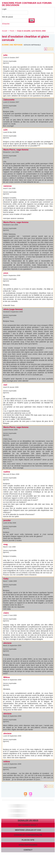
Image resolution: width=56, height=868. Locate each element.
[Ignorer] (6, 63)
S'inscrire (6, 24)
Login (4, 9)
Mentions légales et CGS (28, 830)
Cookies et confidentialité (28, 835)
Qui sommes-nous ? (28, 825)
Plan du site (28, 840)
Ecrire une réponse (12, 45)
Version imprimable (32, 45)
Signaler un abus (28, 820)
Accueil (4, 31)
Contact (28, 850)
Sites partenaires (28, 845)
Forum (12, 31)
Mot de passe (8, 17)
